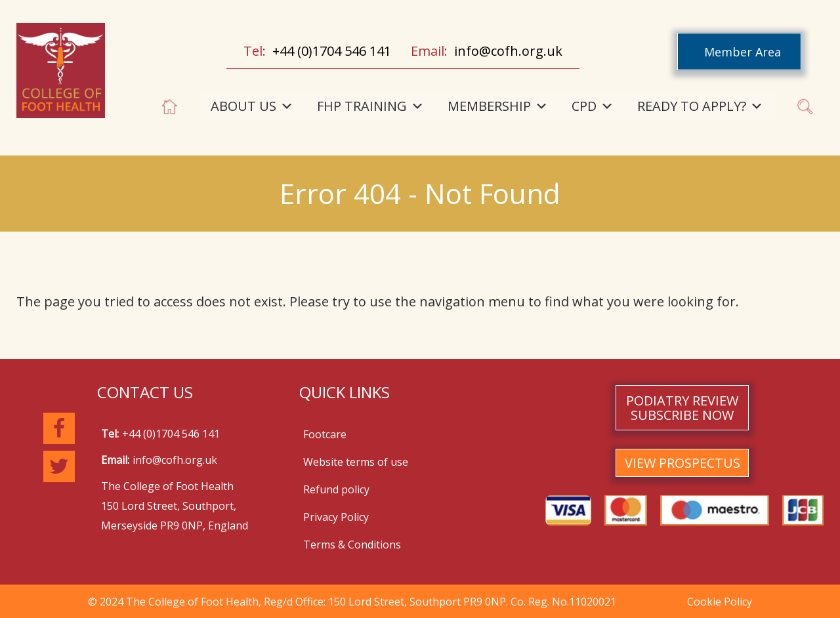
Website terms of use (356, 462)
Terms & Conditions (352, 545)
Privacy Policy (336, 517)
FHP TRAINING (370, 106)
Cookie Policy (720, 602)
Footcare (325, 434)
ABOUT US (252, 106)
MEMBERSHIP (498, 106)
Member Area (743, 52)
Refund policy (336, 489)
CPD (593, 106)
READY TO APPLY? (700, 106)
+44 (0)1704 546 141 (332, 51)
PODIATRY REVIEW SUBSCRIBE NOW (682, 408)
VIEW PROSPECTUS (682, 463)
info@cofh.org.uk (508, 51)
